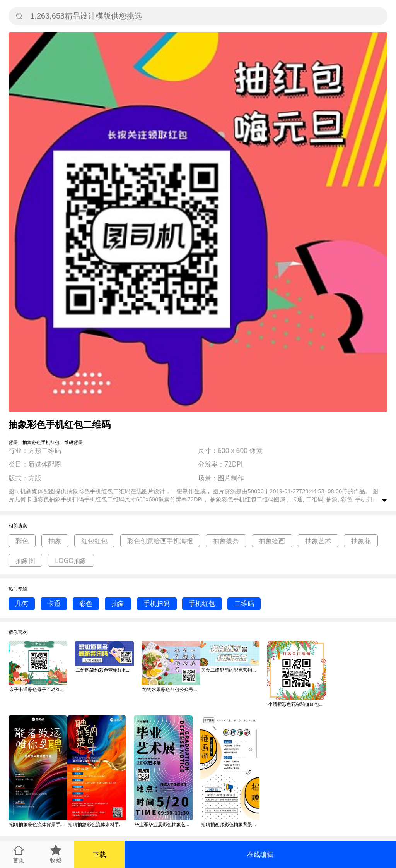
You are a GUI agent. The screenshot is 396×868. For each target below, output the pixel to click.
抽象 (55, 541)
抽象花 (361, 541)
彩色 (22, 541)
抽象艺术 (318, 541)
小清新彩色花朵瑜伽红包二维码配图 (297, 704)
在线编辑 (260, 854)
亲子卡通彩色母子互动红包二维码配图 (38, 689)
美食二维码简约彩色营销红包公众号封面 (230, 670)
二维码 (244, 603)
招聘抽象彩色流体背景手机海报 (38, 824)
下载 (99, 854)
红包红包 (94, 541)
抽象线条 (226, 541)
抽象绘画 (272, 541)
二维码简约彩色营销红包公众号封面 (105, 670)
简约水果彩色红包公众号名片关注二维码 (171, 689)
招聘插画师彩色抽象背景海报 (230, 824)
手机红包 (202, 603)
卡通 (54, 603)
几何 (22, 603)
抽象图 (25, 560)
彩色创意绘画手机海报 (160, 541)
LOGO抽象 (71, 560)
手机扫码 (157, 603)
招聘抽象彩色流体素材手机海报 (97, 824)
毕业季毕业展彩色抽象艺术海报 (164, 824)
